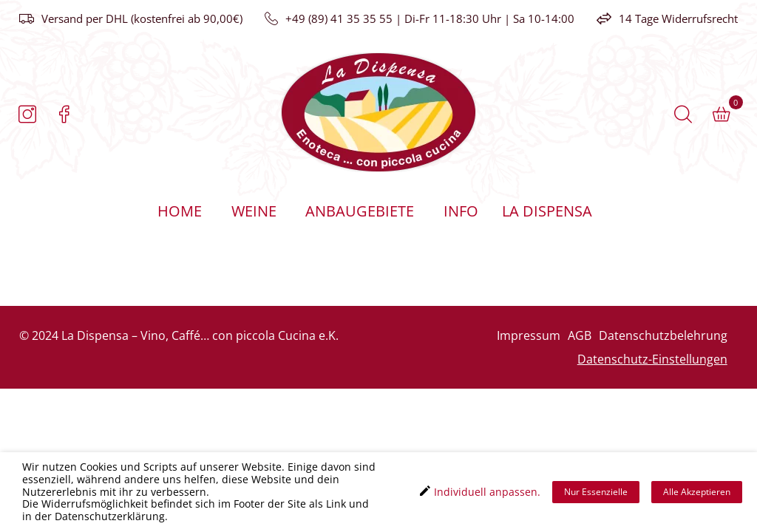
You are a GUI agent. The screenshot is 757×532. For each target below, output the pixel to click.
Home (180, 211)
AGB (580, 335)
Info (461, 211)
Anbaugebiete (360, 211)
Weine (254, 211)
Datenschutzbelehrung (663, 335)
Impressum (529, 335)
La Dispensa (546, 211)
